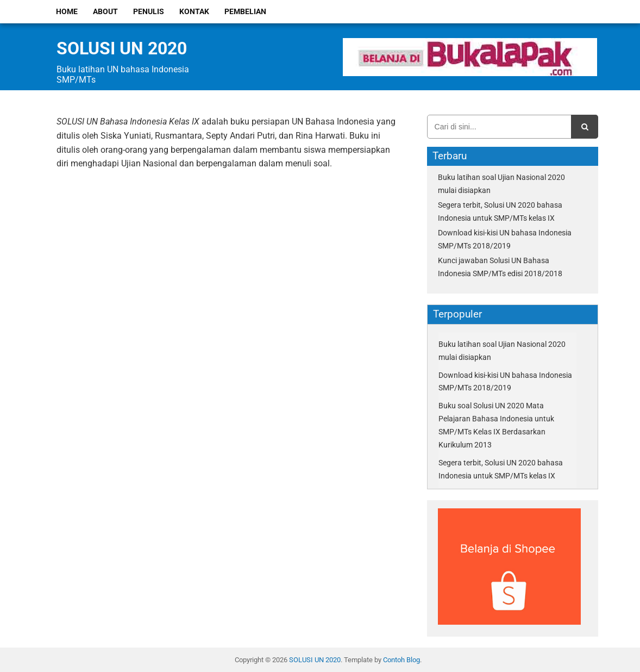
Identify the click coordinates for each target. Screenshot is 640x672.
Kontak (194, 11)
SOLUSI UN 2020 (122, 48)
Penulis (149, 11)
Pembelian (245, 11)
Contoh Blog (401, 660)
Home (67, 11)
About (105, 11)
